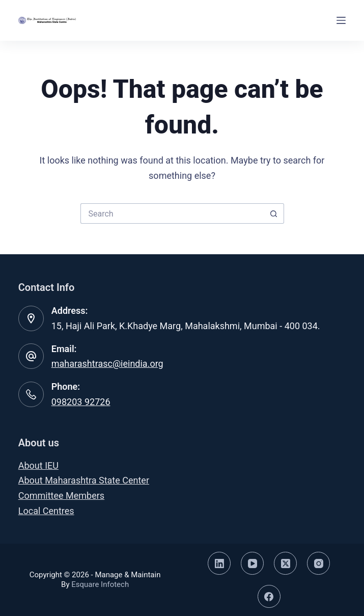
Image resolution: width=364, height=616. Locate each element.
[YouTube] (252, 563)
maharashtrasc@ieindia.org (107, 364)
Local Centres (46, 511)
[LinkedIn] (219, 563)
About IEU (38, 465)
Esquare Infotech (100, 584)
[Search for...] (172, 213)
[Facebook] (269, 596)
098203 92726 (81, 402)
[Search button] (274, 213)
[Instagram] (318, 563)
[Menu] (341, 20)
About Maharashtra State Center (84, 480)
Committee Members (61, 496)
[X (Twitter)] (285, 563)
